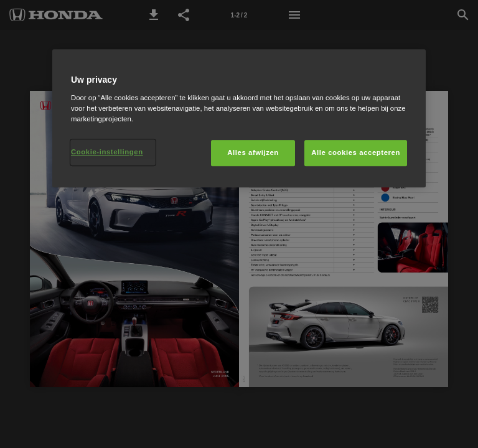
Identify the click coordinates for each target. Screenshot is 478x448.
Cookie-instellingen (107, 152)
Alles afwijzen (253, 152)
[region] (239, 118)
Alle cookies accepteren (356, 152)
